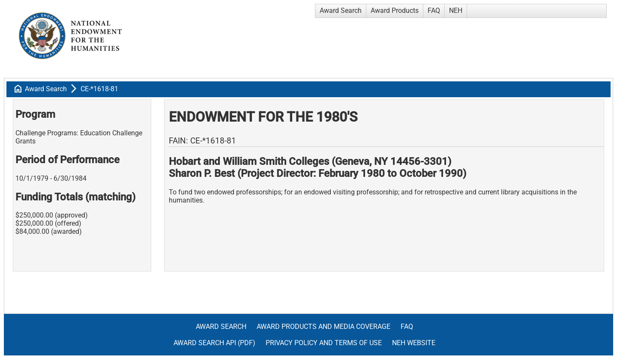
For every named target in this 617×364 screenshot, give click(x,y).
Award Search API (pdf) (214, 343)
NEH (456, 10)
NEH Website (414, 343)
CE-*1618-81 (99, 89)
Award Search (341, 10)
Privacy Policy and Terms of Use (324, 343)
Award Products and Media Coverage (323, 327)
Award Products (395, 10)
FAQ (434, 10)
